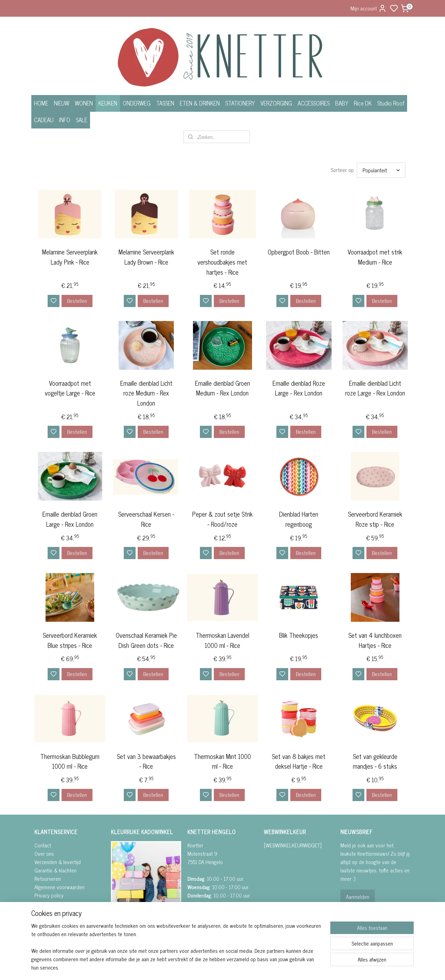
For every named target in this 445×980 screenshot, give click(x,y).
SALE (82, 120)
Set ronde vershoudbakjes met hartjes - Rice (222, 262)
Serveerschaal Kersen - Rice (146, 519)
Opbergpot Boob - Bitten (299, 252)
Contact (43, 845)
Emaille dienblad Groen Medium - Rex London (222, 388)
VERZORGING (276, 103)
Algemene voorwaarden (59, 887)
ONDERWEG (137, 103)
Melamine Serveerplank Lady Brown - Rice (146, 257)
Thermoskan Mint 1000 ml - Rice (222, 761)
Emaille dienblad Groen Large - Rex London (70, 519)
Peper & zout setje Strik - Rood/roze (222, 519)
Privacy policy (49, 895)
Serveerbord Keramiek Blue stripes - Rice (70, 640)
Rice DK (363, 103)
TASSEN (165, 103)
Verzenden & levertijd (58, 862)
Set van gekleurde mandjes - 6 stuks (375, 761)
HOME (41, 103)
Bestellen (77, 301)
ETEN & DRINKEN (200, 103)
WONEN (84, 103)
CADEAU (44, 120)
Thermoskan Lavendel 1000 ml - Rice (222, 640)
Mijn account (369, 8)
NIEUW (62, 103)
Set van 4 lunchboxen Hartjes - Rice (375, 640)
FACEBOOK (125, 924)
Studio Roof (391, 103)
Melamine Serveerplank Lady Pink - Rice (70, 257)
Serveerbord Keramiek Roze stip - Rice (375, 519)
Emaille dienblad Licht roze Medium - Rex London (146, 393)
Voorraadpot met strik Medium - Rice (375, 257)
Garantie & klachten (55, 870)
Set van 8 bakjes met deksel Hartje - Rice (299, 761)
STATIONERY (240, 103)
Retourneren (48, 879)
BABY (342, 103)
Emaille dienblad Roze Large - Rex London (299, 388)
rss (258, 967)
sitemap (247, 967)
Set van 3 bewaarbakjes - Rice (146, 761)
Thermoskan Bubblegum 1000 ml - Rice (70, 761)
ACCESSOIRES (314, 103)
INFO (65, 120)
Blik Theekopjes (299, 635)
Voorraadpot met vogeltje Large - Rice (70, 388)
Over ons (44, 853)
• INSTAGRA (123, 932)
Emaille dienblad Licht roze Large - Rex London (375, 388)
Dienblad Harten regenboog (299, 519)
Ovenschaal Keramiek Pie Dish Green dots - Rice (146, 640)
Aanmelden (358, 897)
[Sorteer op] (381, 170)
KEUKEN (108, 103)
